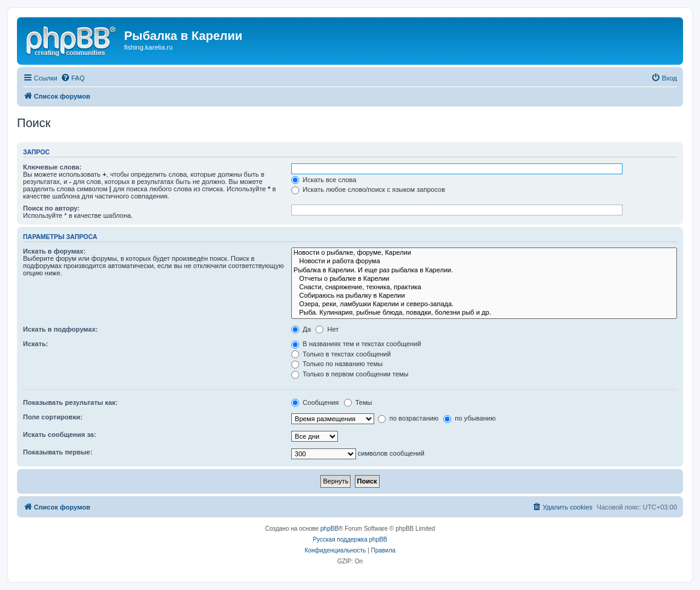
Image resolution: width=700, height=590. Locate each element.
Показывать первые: (58, 452)
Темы (358, 402)
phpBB (329, 529)
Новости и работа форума (484, 261)
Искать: (35, 344)
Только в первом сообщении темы (350, 374)
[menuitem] (73, 78)
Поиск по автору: (51, 208)
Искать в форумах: (54, 251)
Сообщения (315, 402)
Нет (327, 329)
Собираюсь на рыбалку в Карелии (484, 296)
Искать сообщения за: (60, 434)
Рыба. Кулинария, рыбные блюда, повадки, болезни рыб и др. (484, 313)
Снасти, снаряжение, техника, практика (484, 287)
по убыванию (469, 418)
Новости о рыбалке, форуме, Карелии (484, 253)
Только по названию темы (337, 364)
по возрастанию (408, 418)
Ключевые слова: (52, 167)
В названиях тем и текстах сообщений (356, 344)
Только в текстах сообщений (341, 354)
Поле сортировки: (53, 417)
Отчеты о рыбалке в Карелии (484, 279)
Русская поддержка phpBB (350, 539)
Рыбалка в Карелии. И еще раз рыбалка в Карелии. (484, 270)
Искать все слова (324, 180)
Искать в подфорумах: (61, 329)
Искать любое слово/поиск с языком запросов (368, 189)
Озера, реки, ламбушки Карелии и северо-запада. (484, 304)
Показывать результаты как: (70, 402)
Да (301, 329)
